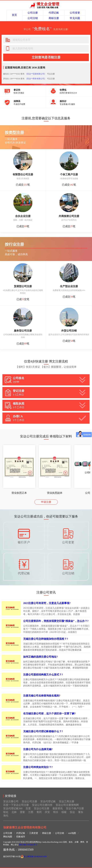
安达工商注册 (67, 801)
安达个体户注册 (75, 808)
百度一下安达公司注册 (16, 805)
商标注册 (54, 18)
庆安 (47, 812)
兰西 (31, 812)
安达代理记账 (48, 801)
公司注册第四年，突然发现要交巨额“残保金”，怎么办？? (56, 621)
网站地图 (8, 837)
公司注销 (33, 18)
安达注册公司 (11, 801)
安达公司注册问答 (42, 805)
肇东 (81, 812)
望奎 (22, 812)
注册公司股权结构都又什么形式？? (43, 675)
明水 (56, 812)
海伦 (6, 816)
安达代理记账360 (13, 808)
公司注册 (33, 13)
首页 (14, 15)
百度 (28, 808)
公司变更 (75, 13)
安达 (72, 812)
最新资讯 (58, 808)
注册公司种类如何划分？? (38, 767)
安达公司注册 (29, 801)
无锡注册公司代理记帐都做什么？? (43, 731)
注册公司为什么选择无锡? (38, 749)
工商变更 (34, 833)
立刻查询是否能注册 (46, 57)
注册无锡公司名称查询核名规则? (42, 696)
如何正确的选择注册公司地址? (40, 657)
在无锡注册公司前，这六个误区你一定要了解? (49, 713)
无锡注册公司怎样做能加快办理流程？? (46, 639)
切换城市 (21, 837)
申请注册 (46, 502)
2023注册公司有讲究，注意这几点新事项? (47, 603)
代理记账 (54, 13)
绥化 (6, 812)
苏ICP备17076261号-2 (28, 845)
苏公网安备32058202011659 (35, 857)
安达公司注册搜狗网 (67, 805)
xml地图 (72, 833)
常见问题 (75, 18)
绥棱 (64, 812)
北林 (14, 812)
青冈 (39, 812)
